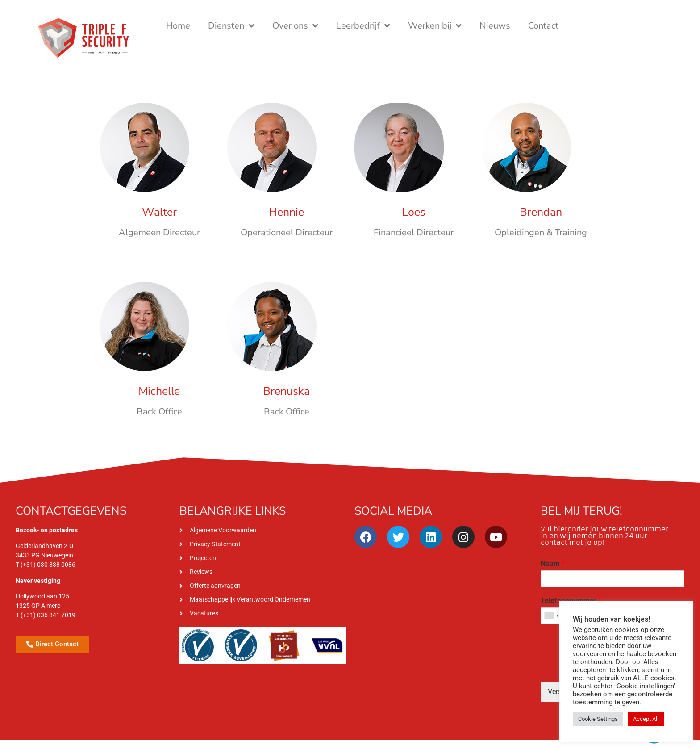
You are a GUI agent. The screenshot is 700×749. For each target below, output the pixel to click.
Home (178, 26)
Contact (543, 26)
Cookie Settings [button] (598, 719)
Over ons (295, 26)
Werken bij (435, 26)
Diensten (231, 26)
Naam (553, 563)
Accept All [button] (646, 719)
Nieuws (495, 26)
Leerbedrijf (363, 26)
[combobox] (551, 616)
